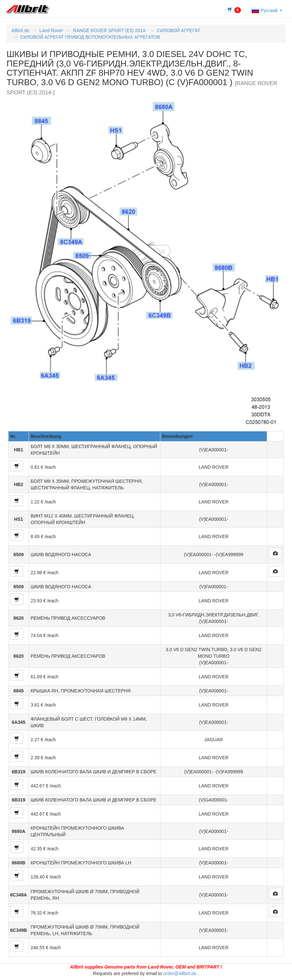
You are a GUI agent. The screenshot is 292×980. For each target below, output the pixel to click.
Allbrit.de (20, 30)
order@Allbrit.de (180, 973)
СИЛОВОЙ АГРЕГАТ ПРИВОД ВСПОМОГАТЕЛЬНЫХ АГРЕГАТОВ (90, 37)
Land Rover (51, 30)
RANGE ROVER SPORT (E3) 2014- (110, 30)
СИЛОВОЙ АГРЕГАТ (179, 30)
